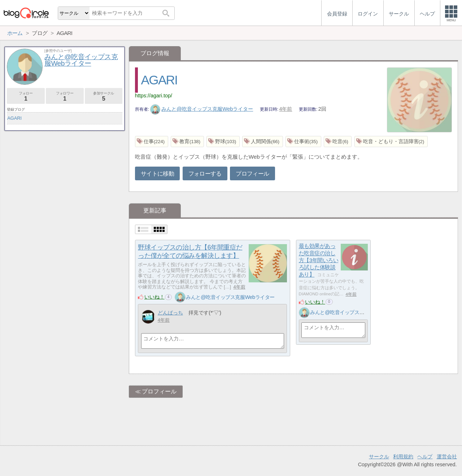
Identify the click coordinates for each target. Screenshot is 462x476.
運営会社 (447, 457)
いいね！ (154, 297)
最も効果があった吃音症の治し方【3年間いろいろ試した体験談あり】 (319, 260)
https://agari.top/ (154, 96)
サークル (379, 457)
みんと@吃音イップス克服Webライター (202, 109)
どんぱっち (170, 313)
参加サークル (104, 96)
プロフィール (252, 174)
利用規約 (403, 457)
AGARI (159, 80)
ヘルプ (425, 457)
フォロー (26, 96)
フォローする (205, 174)
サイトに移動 (157, 174)
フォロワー (65, 96)
